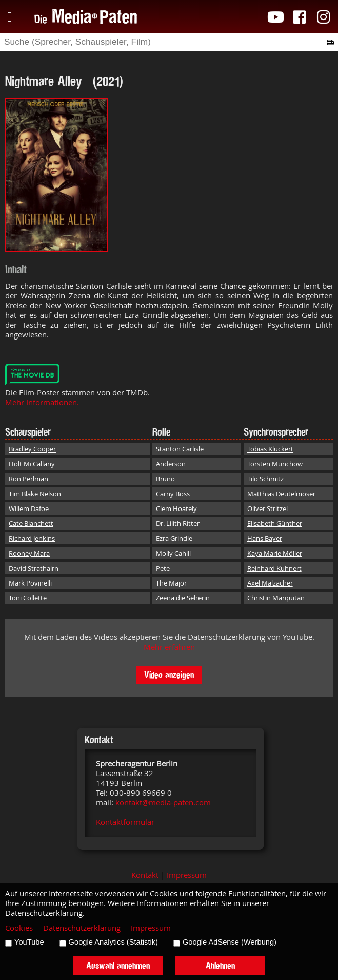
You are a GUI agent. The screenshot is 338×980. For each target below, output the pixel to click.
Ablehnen (220, 965)
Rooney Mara (29, 553)
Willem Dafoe (29, 508)
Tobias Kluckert (270, 449)
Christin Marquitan (276, 598)
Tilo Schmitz (265, 479)
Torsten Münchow (275, 464)
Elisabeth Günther (275, 523)
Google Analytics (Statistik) (113, 942)
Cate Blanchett (31, 523)
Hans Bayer (265, 538)
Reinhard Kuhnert (274, 568)
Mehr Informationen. (42, 402)
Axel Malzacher (270, 583)
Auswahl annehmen (118, 965)
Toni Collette (28, 598)
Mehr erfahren (169, 647)
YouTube (29, 942)
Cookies (19, 928)
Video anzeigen (169, 675)
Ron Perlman (28, 479)
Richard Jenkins (32, 538)
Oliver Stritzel (267, 508)
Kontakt (145, 875)
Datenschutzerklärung (82, 928)
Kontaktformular (125, 822)
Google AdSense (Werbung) (230, 942)
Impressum (187, 875)
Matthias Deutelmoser (281, 494)
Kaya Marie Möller (275, 553)
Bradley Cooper (32, 449)
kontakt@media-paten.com (163, 803)
